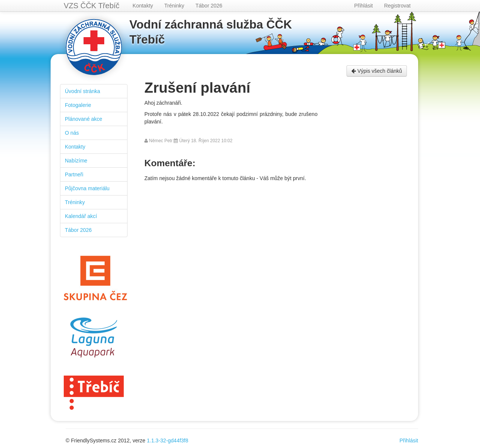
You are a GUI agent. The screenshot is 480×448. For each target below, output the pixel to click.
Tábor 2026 (209, 6)
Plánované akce (84, 119)
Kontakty (143, 6)
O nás (72, 133)
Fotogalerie (78, 105)
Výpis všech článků (377, 71)
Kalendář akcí (81, 216)
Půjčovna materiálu (87, 188)
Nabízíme (76, 161)
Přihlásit (363, 6)
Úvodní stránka (82, 91)
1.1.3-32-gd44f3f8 (168, 440)
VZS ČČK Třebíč (92, 6)
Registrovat (397, 6)
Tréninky (174, 6)
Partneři (74, 174)
